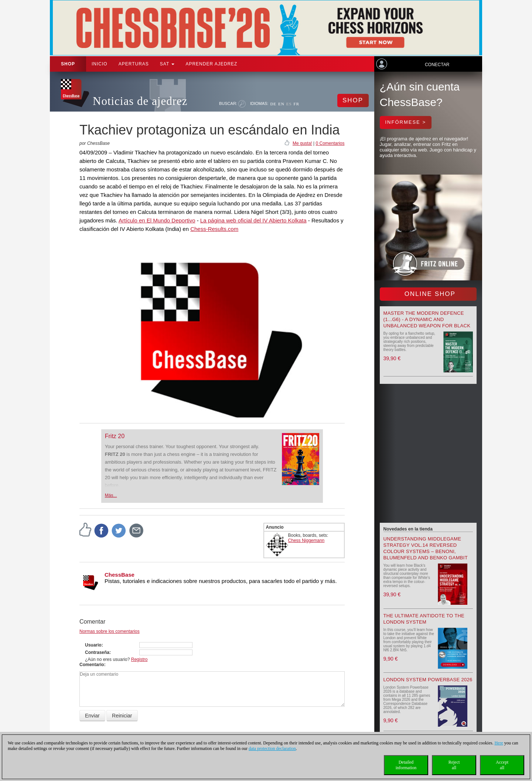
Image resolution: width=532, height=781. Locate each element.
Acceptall (502, 765)
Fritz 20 (115, 436)
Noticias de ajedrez (140, 101)
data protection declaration (272, 748)
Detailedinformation (406, 765)
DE (273, 104)
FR (296, 104)
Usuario (93, 645)
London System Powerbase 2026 (428, 680)
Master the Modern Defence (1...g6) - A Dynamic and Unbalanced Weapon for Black (427, 319)
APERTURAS (134, 64)
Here (499, 743)
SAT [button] (167, 64)
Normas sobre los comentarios (110, 631)
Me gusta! (302, 143)
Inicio (100, 64)
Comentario (92, 665)
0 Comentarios (330, 143)
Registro (139, 659)
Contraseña (97, 652)
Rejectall (454, 765)
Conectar (437, 65)
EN (281, 104)
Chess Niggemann (306, 540)
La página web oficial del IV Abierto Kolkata (253, 220)
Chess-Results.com (214, 229)
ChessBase (120, 575)
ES (289, 104)
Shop (68, 64)
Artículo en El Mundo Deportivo (157, 220)
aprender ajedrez (211, 64)
